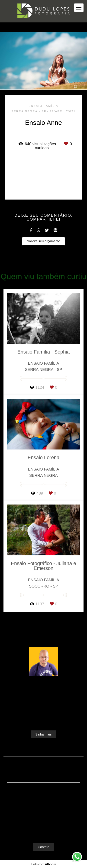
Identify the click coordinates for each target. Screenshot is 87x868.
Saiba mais (43, 734)
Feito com (43, 864)
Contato (44, 847)
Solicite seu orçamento (43, 241)
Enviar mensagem (46, 799)
